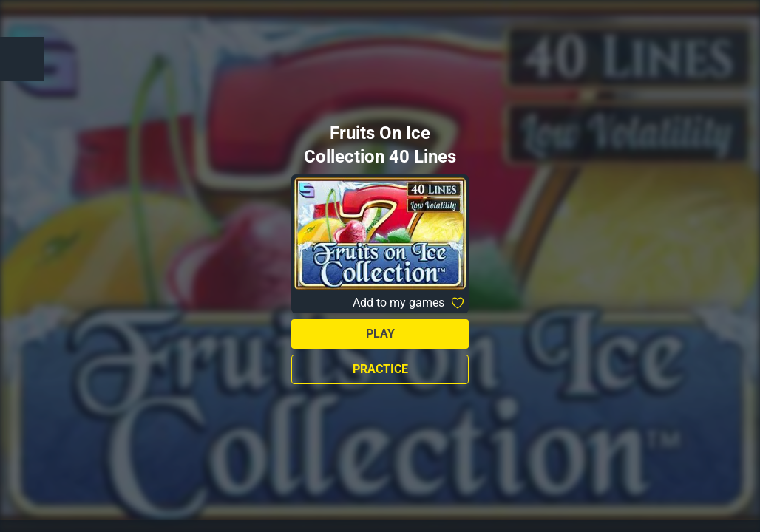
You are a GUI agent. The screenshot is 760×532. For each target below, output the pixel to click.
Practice (380, 369)
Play (380, 334)
